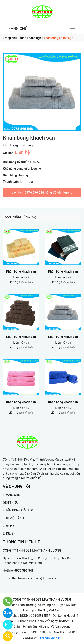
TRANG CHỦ (17, 29)
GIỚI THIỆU (11, 503)
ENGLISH (9, 533)
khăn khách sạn (30, 38)
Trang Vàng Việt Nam (49, 638)
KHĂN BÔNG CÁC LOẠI (19, 510)
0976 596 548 (34, 193)
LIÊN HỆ (9, 526)
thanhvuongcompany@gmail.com (35, 578)
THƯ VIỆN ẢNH (13, 518)
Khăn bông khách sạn (21, 272)
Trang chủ (10, 38)
